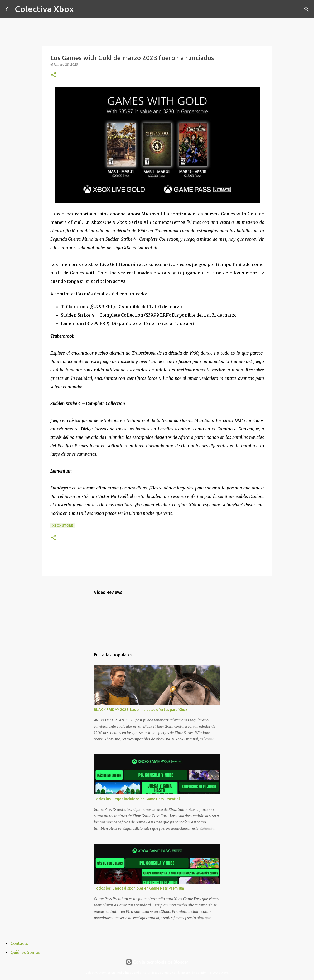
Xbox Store (63, 525)
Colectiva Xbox (44, 9)
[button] (54, 75)
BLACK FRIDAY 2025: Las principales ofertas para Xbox (141, 710)
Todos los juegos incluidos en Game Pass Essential (137, 799)
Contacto (20, 943)
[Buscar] (81, 9)
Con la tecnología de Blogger (157, 962)
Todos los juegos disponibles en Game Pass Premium (139, 888)
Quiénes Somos (25, 952)
